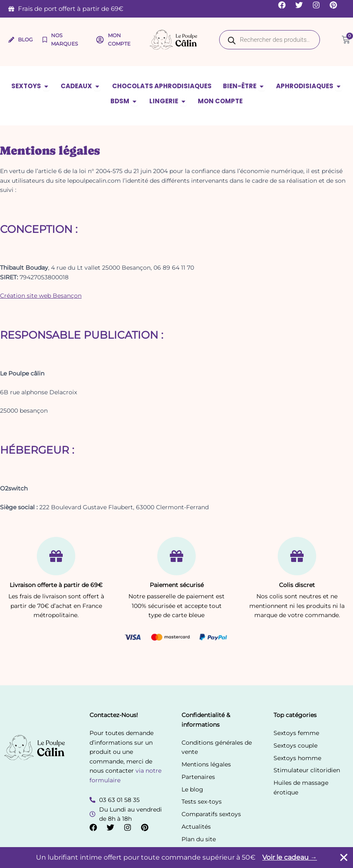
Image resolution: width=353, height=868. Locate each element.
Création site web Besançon (41, 296)
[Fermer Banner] (344, 858)
